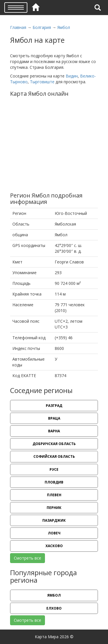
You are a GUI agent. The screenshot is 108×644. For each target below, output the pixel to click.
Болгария (42, 27)
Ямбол (64, 27)
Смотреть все (28, 558)
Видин (72, 76)
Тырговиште (42, 82)
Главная (18, 27)
